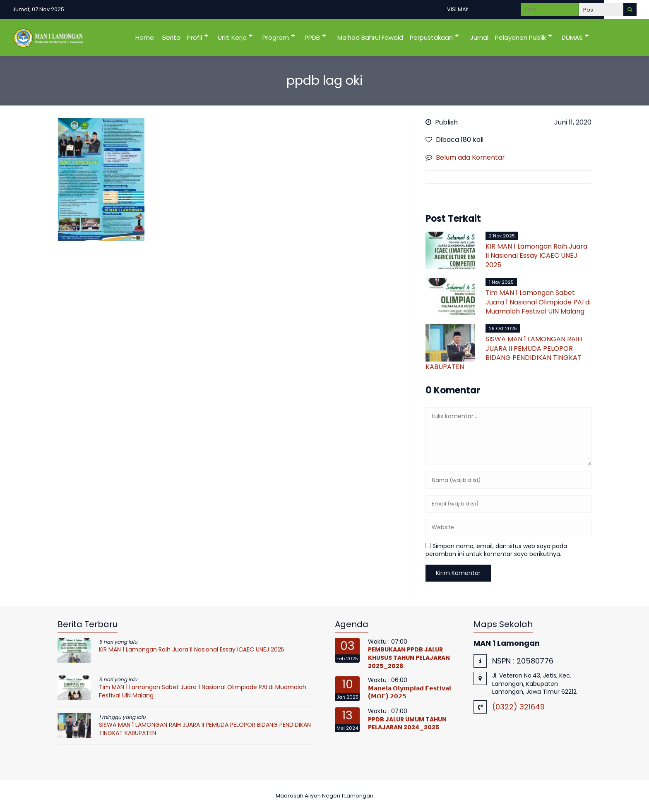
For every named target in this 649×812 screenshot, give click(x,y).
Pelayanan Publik (520, 37)
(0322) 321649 (518, 707)
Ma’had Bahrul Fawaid (370, 37)
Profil (195, 37)
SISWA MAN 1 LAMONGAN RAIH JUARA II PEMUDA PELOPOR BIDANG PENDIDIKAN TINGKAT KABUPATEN (504, 353)
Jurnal (479, 37)
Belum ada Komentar (470, 157)
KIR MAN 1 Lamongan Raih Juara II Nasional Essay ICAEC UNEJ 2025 (536, 256)
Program (276, 37)
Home (145, 37)
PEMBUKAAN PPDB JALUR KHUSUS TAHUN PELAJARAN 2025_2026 (409, 658)
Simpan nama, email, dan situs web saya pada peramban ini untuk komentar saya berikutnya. (496, 550)
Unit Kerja (232, 37)
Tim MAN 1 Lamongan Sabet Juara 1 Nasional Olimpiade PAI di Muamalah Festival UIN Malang (538, 302)
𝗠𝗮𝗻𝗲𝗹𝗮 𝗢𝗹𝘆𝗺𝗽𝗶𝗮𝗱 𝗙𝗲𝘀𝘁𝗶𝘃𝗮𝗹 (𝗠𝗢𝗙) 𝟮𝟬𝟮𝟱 (410, 692)
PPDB (312, 37)
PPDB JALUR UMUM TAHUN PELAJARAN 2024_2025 (407, 723)
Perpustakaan (431, 37)
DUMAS (572, 37)
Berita (171, 37)
